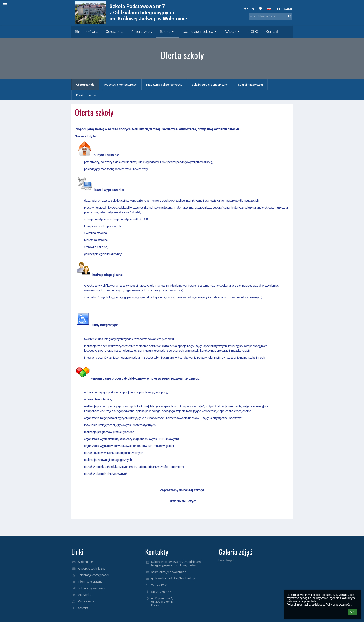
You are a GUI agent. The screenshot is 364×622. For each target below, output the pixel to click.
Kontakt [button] (272, 32)
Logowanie (284, 9)
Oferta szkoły (85, 85)
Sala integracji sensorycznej (210, 85)
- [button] (253, 8)
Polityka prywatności (91, 588)
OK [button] (352, 612)
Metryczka (84, 595)
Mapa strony (86, 601)
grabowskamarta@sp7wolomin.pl (173, 578)
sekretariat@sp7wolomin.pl (169, 572)
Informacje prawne (90, 581)
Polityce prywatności (338, 605)
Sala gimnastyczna (250, 85)
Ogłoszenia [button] (114, 32)
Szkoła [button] (167, 32)
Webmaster (85, 562)
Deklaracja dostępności (93, 575)
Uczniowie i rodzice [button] (200, 32)
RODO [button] (253, 32)
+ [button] (246, 8)
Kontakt (83, 608)
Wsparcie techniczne (91, 568)
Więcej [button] (233, 32)
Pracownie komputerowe (120, 85)
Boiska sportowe (87, 95)
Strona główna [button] (87, 32)
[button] (269, 9)
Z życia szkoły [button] (142, 32)
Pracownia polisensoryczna (164, 85)
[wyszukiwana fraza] (271, 16)
